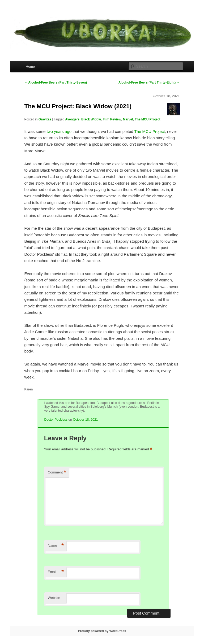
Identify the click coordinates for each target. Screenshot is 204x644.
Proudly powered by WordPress (102, 631)
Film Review (112, 119)
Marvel (128, 119)
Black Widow (91, 119)
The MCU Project (147, 119)
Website (54, 598)
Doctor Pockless (56, 420)
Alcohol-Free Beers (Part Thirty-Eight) (149, 82)
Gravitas (45, 119)
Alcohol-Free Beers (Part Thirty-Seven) (56, 82)
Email (56, 572)
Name (56, 546)
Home (30, 66)
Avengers (72, 119)
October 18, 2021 (85, 420)
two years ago (59, 131)
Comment (57, 473)
